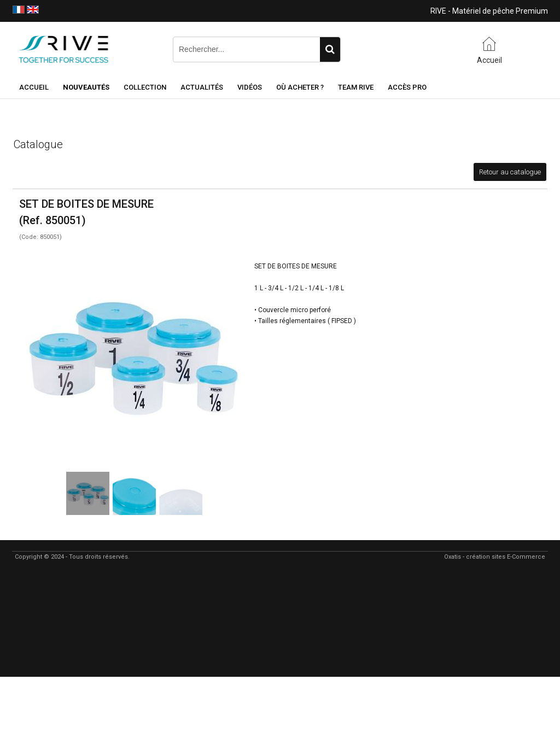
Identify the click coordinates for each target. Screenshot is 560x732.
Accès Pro (407, 87)
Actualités (202, 87)
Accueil (34, 87)
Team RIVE (356, 87)
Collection (145, 87)
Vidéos (250, 87)
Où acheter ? (300, 87)
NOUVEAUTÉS (86, 87)
